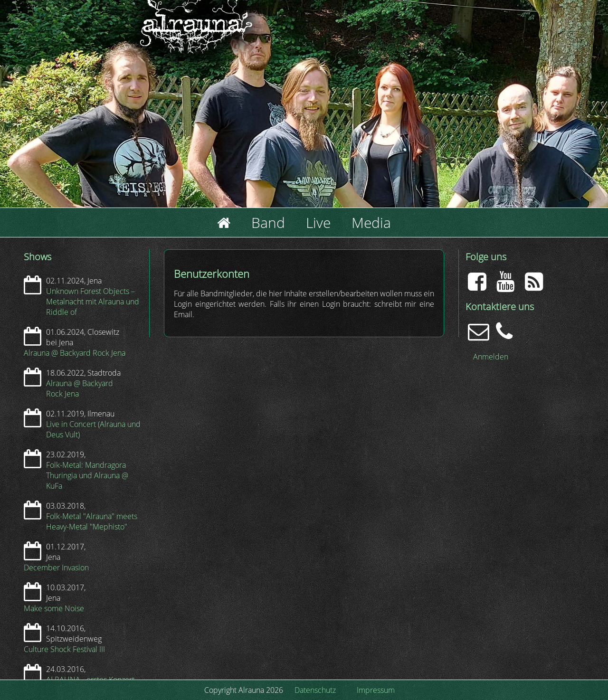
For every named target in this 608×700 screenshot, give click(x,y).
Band (268, 222)
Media (371, 222)
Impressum (376, 690)
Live (318, 222)
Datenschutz (315, 690)
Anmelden (491, 357)
